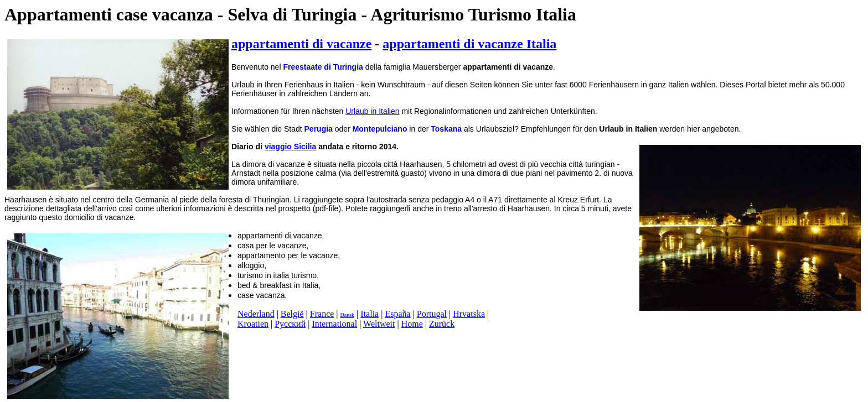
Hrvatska (469, 314)
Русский (290, 324)
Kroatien (253, 324)
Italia (370, 314)
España (397, 314)
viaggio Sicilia (290, 147)
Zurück (442, 324)
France (322, 314)
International (334, 324)
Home (412, 324)
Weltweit (379, 324)
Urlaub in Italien (372, 111)
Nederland (256, 314)
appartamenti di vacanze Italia (469, 44)
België (292, 314)
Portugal (432, 314)
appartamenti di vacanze (301, 44)
